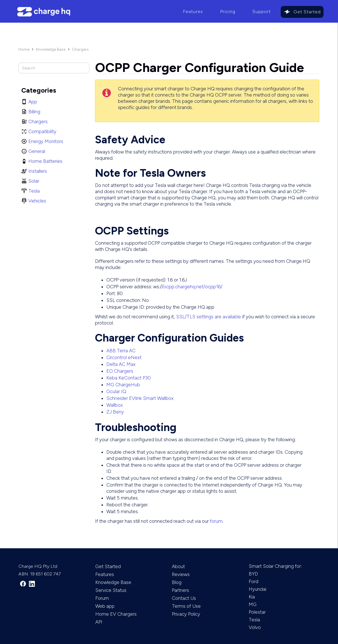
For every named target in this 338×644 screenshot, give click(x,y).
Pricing (228, 11)
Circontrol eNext (124, 357)
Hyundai (257, 589)
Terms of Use (186, 606)
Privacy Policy (186, 614)
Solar (34, 181)
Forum (102, 598)
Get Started (307, 12)
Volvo (255, 627)
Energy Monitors (46, 141)
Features (193, 11)
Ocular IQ (116, 391)
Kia (252, 597)
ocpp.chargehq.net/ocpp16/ (193, 287)
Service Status (111, 590)
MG (253, 604)
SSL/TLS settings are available (209, 317)
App (33, 102)
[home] (94, 12)
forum (216, 521)
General (37, 151)
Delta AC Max (121, 364)
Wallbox (115, 405)
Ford (253, 581)
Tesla (34, 191)
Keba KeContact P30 (129, 378)
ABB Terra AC (121, 351)
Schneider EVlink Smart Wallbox (140, 398)
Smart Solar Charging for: (275, 566)
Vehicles (37, 201)
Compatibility (42, 131)
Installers (38, 171)
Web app (105, 606)
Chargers (80, 49)
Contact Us (184, 598)
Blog (177, 582)
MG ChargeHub (123, 385)
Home (24, 49)
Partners (180, 590)
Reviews (181, 574)
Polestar (257, 612)
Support (262, 11)
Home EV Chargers (116, 614)
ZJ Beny (115, 412)
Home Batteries (45, 161)
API (99, 622)
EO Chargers (120, 371)
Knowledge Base (51, 49)
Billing (34, 112)
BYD (253, 574)
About (178, 566)
